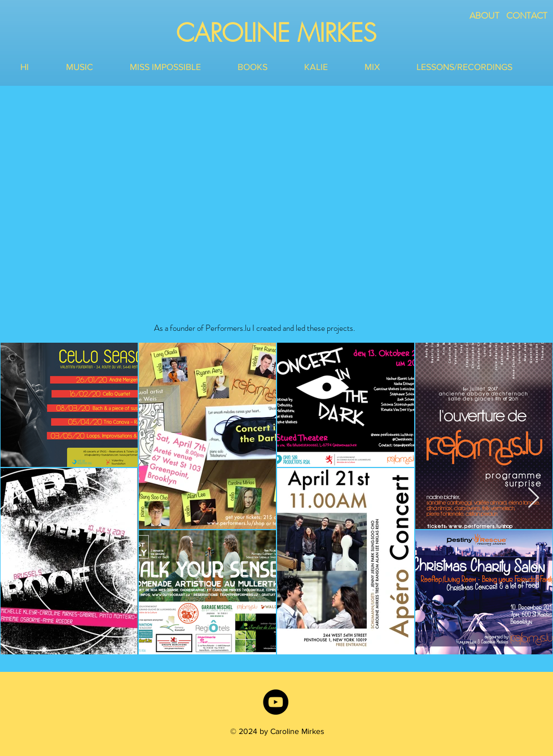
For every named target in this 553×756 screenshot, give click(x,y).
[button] (89, 67)
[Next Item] (534, 498)
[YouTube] (276, 702)
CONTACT (527, 16)
